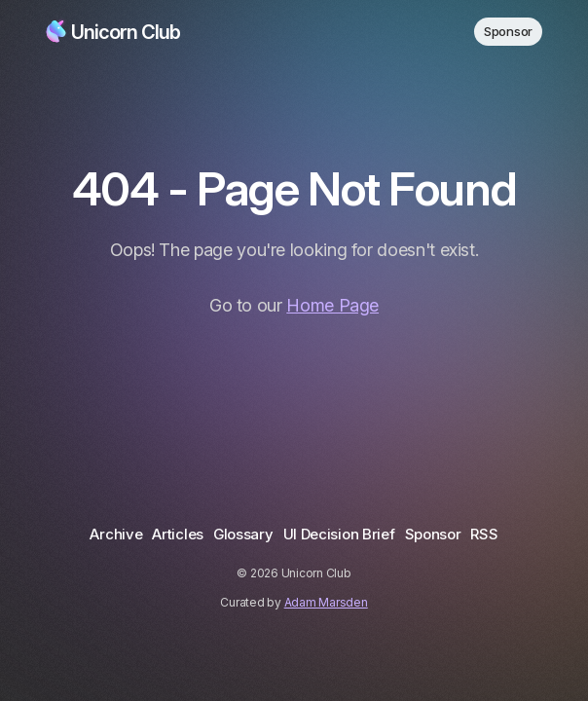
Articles (178, 534)
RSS (484, 534)
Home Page (332, 305)
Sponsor (508, 31)
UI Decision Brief (339, 534)
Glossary (243, 534)
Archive (116, 534)
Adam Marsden (326, 602)
